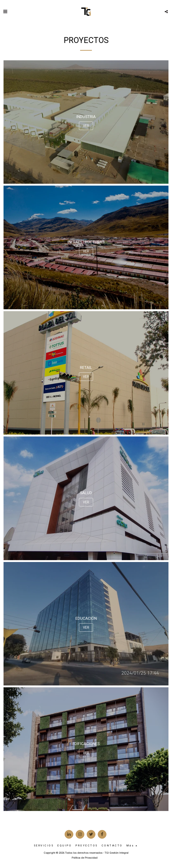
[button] (5, 11)
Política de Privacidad (85, 858)
